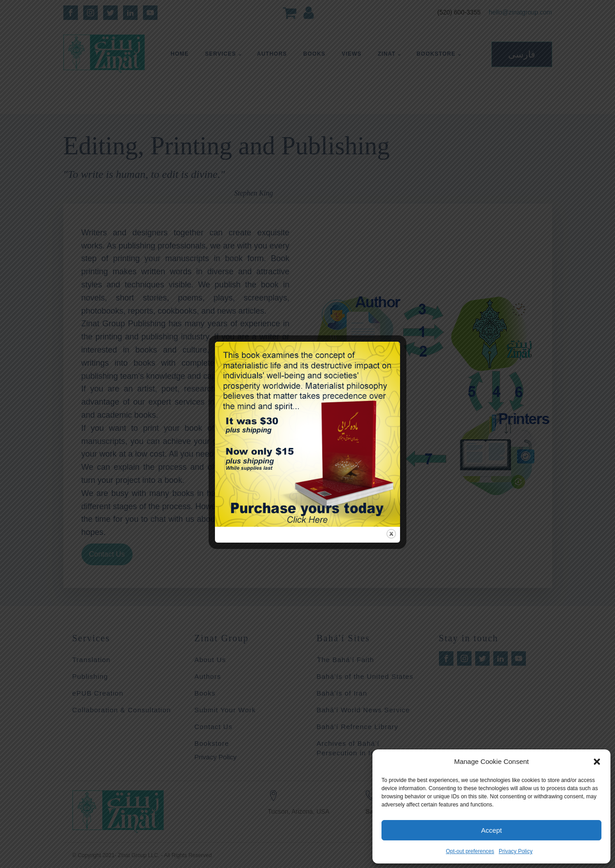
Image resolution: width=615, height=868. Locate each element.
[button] (597, 762)
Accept (491, 830)
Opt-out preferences (470, 851)
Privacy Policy (516, 851)
